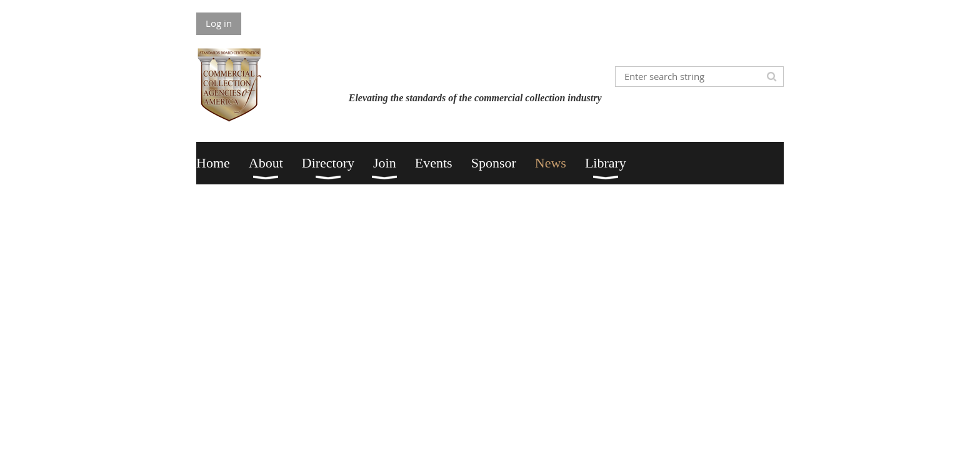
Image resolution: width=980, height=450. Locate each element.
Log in (219, 23)
